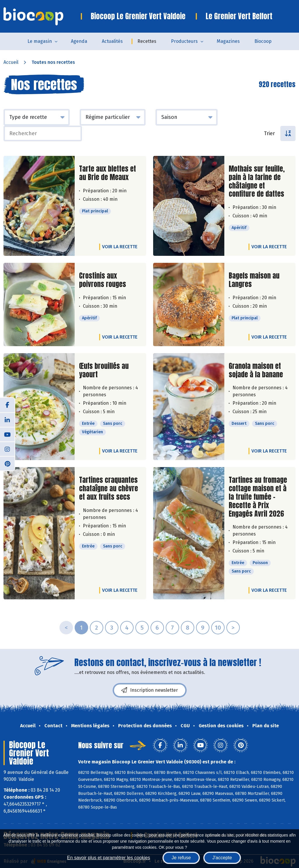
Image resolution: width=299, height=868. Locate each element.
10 (218, 628)
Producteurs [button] (184, 41)
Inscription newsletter (150, 690)
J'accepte (222, 858)
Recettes (147, 41)
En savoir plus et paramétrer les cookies (109, 858)
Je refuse (181, 858)
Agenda (79, 41)
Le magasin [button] (40, 41)
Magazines (228, 41)
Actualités (112, 41)
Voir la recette (120, 247)
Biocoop (263, 41)
